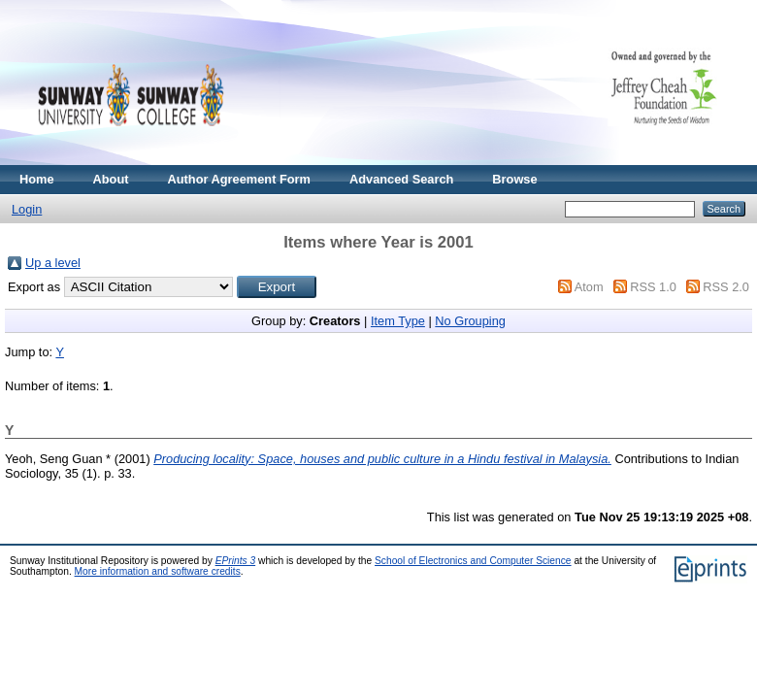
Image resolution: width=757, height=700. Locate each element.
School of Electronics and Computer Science (473, 561)
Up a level (53, 263)
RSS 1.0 (653, 287)
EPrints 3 (236, 561)
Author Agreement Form (239, 179)
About (111, 179)
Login (27, 209)
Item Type (398, 321)
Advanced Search (401, 179)
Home (37, 179)
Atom (589, 287)
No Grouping (470, 321)
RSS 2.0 (726, 287)
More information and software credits (158, 571)
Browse (514, 179)
